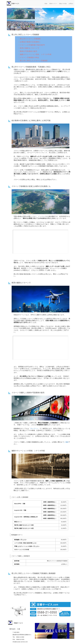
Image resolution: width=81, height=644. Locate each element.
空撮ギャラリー (53, 4)
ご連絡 (66, 442)
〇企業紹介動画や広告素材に (29, 42)
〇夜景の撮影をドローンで (29, 48)
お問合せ (71, 4)
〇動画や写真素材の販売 (28, 51)
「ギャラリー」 (34, 429)
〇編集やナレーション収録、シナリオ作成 (35, 54)
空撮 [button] (46, 4)
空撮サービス (15, 4)
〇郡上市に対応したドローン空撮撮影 (33, 61)
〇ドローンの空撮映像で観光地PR (32, 45)
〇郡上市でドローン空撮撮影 (29, 39)
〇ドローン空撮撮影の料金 (29, 57)
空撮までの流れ (63, 4)
